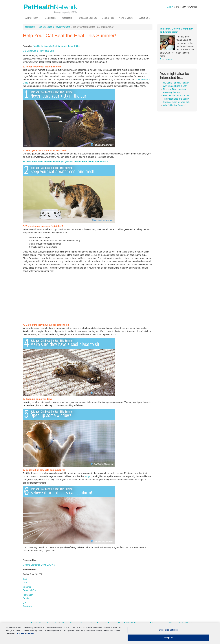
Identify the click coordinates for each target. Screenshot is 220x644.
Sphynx (88, 479)
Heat (25, 585)
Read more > (166, 62)
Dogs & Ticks (108, 21)
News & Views (127, 21)
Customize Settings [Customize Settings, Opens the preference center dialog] (168, 630)
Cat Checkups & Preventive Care (54, 30)
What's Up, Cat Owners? (175, 108)
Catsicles (27, 609)
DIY (25, 605)
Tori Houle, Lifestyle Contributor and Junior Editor (56, 49)
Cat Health (68, 21)
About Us (145, 21)
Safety (26, 601)
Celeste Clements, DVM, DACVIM (39, 567)
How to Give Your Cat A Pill (176, 98)
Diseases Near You (88, 21)
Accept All (168, 638)
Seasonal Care (30, 593)
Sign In (170, 7)
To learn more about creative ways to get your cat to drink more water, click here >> (65, 164)
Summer (27, 590)
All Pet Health (33, 21)
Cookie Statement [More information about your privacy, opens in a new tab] (26, 633)
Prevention (28, 598)
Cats (25, 582)
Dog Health (51, 21)
